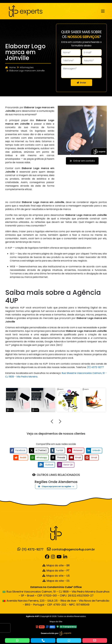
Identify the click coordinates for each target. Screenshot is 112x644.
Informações (27, 67)
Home (10, 67)
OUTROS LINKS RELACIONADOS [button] (58, 475)
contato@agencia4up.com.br (71, 549)
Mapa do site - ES (56, 581)
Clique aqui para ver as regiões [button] (55, 486)
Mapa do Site (56, 621)
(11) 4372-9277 (95, 367)
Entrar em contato (82, 161)
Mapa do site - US (56, 575)
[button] (52, 422)
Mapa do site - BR (56, 565)
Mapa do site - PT (56, 570)
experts (65, 633)
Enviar (81, 83)
